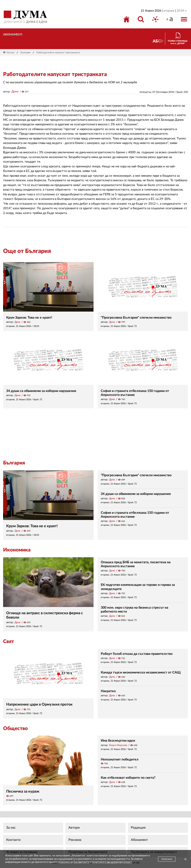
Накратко (108, 691)
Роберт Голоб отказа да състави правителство (137, 654)
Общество (15, 729)
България (25, 53)
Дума (15, 92)
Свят (9, 642)
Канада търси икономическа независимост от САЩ (141, 672)
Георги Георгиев (118, 745)
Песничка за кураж (23, 792)
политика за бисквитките (74, 862)
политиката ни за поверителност (112, 862)
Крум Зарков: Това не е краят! (29, 318)
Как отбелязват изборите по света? (128, 778)
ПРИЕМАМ (167, 859)
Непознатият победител (120, 759)
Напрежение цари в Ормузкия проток (39, 705)
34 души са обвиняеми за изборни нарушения (41, 391)
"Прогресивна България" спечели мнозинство (136, 318)
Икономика (17, 550)
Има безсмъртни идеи (118, 741)
